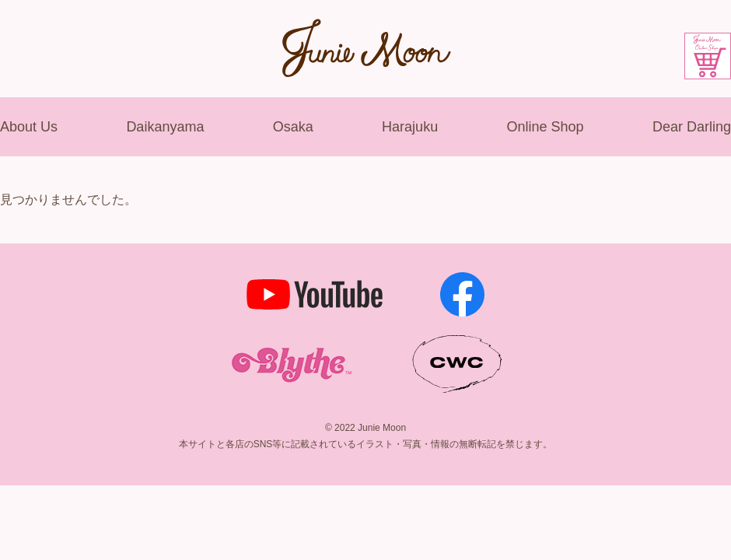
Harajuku (410, 127)
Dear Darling (692, 127)
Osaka (293, 127)
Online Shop (545, 127)
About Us (29, 127)
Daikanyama (165, 127)
